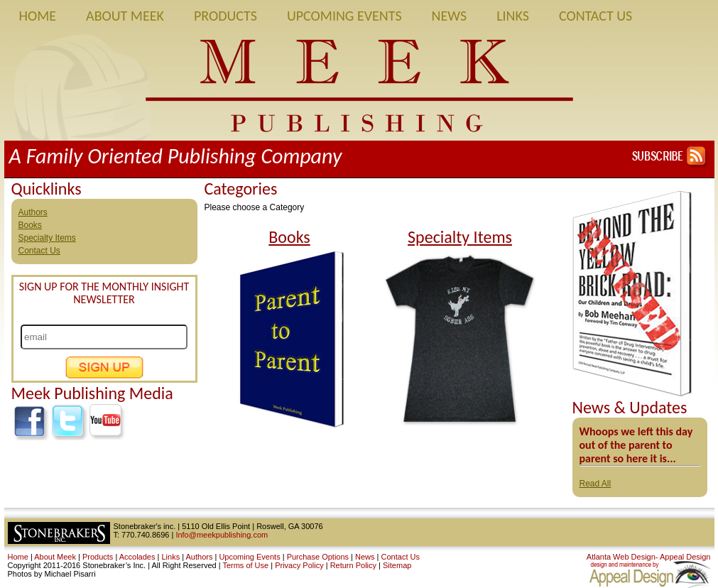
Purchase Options (318, 557)
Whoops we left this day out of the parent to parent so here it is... (636, 445)
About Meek (125, 16)
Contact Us (595, 16)
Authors (33, 212)
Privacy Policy (299, 565)
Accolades (137, 557)
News (450, 16)
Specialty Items (47, 238)
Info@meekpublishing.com (222, 535)
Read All (595, 484)
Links (513, 16)
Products (225, 16)
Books (30, 225)
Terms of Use (245, 565)
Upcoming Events (344, 16)
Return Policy (353, 565)
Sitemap (397, 565)
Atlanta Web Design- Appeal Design (649, 557)
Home (38, 16)
